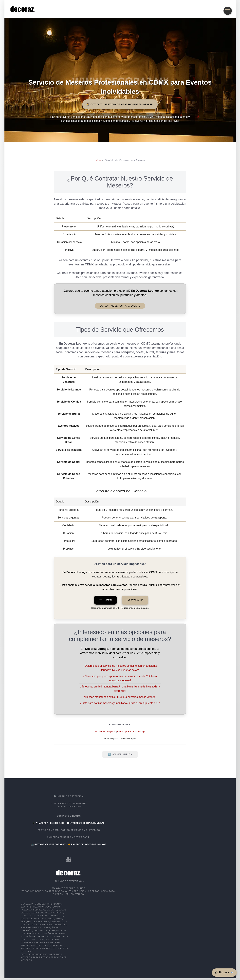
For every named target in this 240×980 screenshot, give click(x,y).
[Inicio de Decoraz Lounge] (98, 161)
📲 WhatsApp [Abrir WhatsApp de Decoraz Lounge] (40, 823)
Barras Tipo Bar (124, 732)
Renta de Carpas (128, 739)
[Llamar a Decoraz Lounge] (58, 823)
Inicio (117, 739)
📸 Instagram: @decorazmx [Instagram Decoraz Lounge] (49, 844)
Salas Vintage (139, 732)
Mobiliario (109, 739)
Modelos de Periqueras (105, 732)
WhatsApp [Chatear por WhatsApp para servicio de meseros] (135, 600)
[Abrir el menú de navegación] (228, 11)
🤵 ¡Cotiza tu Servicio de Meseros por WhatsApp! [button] (120, 104)
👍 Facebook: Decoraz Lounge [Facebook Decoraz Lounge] (87, 844)
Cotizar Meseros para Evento (120, 306)
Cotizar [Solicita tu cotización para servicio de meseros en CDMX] (105, 600)
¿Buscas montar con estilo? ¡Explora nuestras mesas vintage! (120, 697)
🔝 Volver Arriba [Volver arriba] (120, 754)
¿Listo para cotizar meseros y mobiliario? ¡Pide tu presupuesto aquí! (120, 703)
